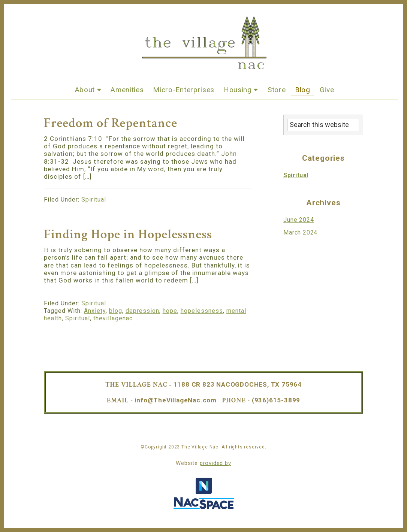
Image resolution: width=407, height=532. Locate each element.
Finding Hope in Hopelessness (128, 234)
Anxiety (95, 311)
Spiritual (94, 199)
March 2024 (300, 232)
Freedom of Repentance (111, 123)
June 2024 (299, 220)
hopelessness (202, 311)
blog (116, 311)
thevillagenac (113, 318)
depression (142, 311)
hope (170, 311)
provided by (215, 463)
